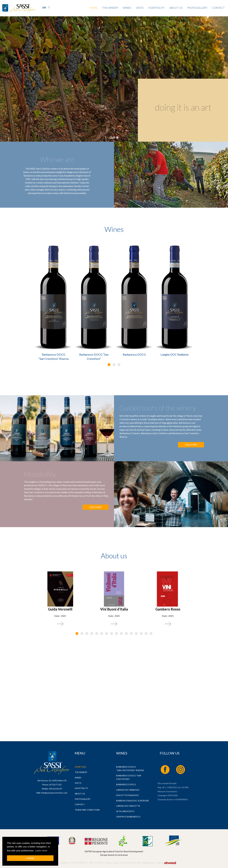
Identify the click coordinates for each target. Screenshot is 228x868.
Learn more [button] (41, 851)
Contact (218, 8)
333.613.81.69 (55, 789)
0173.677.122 (55, 785)
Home (93, 8)
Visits (140, 8)
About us (176, 8)
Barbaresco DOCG (134, 355)
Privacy (108, 863)
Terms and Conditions (87, 810)
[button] (109, 365)
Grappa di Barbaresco (128, 817)
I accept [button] (30, 858)
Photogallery (197, 8)
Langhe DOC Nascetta (128, 806)
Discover (191, 445)
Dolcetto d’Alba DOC (128, 795)
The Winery (110, 8)
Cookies (116, 863)
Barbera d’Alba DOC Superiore (133, 801)
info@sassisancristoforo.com (54, 793)
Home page (80, 767)
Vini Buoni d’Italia (114, 609)
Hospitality (156, 8)
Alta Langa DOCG (125, 811)
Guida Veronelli (60, 609)
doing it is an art (183, 107)
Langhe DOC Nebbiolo (175, 355)
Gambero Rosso (168, 609)
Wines (127, 8)
